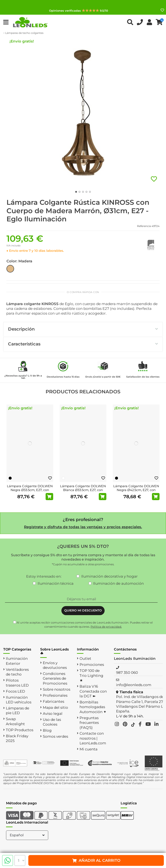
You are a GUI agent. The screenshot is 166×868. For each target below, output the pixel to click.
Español (28, 835)
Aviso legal (53, 714)
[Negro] (10, 478)
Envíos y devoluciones (55, 665)
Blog (47, 730)
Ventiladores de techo (17, 672)
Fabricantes (53, 701)
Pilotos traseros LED (17, 683)
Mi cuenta (89, 749)
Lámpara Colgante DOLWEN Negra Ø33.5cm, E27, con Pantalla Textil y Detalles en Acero (30, 492)
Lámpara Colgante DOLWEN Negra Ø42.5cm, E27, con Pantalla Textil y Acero (136, 490)
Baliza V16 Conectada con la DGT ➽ (93, 691)
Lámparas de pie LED (18, 710)
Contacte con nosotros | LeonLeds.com (93, 738)
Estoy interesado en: (44, 576)
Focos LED (15, 691)
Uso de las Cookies (52, 722)
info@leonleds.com (134, 685)
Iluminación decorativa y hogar (109, 576)
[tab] (83, 329)
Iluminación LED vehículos (19, 700)
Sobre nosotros (57, 689)
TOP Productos (20, 730)
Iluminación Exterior (17, 661)
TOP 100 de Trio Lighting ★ (91, 675)
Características (83, 344)
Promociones (92, 665)
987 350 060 (127, 673)
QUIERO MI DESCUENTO (83, 610)
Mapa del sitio (55, 707)
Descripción (83, 329)
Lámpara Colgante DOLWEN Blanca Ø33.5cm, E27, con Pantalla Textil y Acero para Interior (83, 492)
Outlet (85, 658)
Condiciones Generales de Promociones (55, 678)
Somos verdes (55, 736)
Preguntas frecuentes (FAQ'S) (89, 723)
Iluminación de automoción (118, 583)
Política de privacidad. (106, 627)
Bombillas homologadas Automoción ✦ (93, 707)
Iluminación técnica (56, 583)
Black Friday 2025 (17, 738)
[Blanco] (63, 478)
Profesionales (55, 695)
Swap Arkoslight (15, 721)
